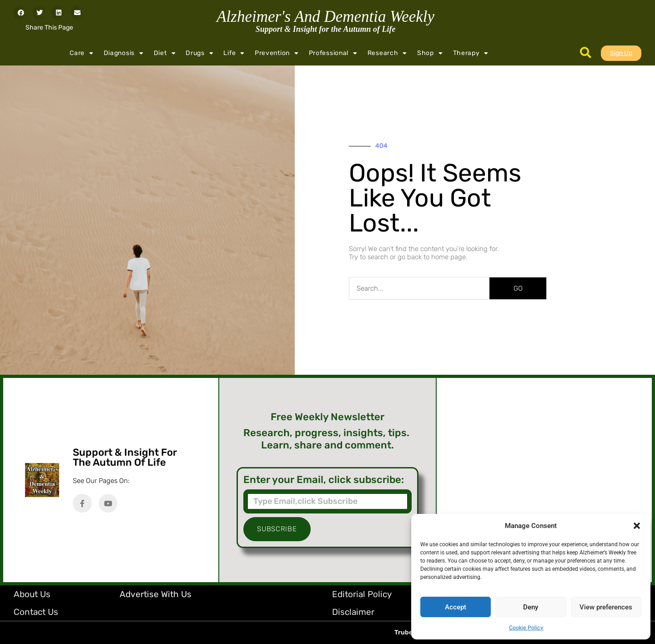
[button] (637, 526)
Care (82, 53)
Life (234, 53)
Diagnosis (124, 53)
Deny (531, 607)
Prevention (277, 53)
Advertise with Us (156, 594)
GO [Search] (518, 288)
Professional (333, 53)
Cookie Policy (526, 628)
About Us (32, 594)
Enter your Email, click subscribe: (324, 480)
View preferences (606, 607)
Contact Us (36, 612)
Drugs (199, 53)
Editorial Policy (362, 594)
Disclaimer (353, 612)
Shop (430, 53)
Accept (456, 607)
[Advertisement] (544, 480)
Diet (165, 53)
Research (387, 53)
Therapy (471, 53)
